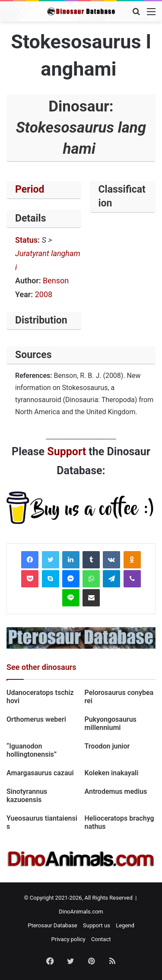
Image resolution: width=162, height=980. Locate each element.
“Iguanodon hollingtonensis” (32, 750)
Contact (101, 939)
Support (67, 452)
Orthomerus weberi (36, 719)
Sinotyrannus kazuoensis (27, 796)
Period (30, 189)
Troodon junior (107, 746)
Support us (97, 925)
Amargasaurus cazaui (40, 773)
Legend (125, 925)
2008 (44, 294)
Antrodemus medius (116, 791)
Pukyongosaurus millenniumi (111, 723)
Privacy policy (68, 939)
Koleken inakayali (112, 773)
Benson (56, 281)
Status (26, 240)
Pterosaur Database (52, 925)
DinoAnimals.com (81, 912)
